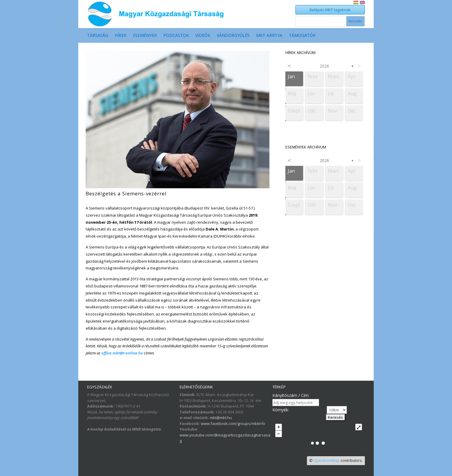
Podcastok (176, 36)
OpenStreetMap (326, 461)
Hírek (121, 36)
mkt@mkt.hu (221, 418)
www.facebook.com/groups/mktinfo (233, 423)
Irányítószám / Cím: (291, 395)
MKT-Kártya (269, 36)
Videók (203, 36)
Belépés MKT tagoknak (330, 10)
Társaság (98, 36)
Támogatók (302, 36)
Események (145, 36)
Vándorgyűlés (233, 36)
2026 (324, 66)
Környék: (281, 410)
